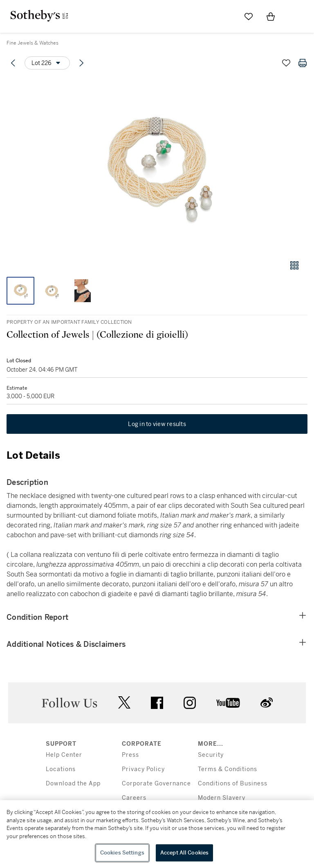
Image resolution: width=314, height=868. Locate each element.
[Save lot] (286, 63)
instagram (190, 703)
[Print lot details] (303, 63)
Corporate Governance (156, 784)
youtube (228, 703)
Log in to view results (157, 424)
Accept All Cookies (184, 853)
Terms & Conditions (228, 769)
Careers (134, 798)
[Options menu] (47, 63)
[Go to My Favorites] (249, 16)
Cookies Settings (122, 853)
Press (130, 755)
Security (211, 755)
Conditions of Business (233, 784)
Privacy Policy (143, 769)
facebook (157, 703)
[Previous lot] (13, 63)
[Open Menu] (293, 17)
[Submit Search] (227, 16)
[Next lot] (81, 63)
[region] (157, 834)
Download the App (73, 784)
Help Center (64, 755)
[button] (157, 165)
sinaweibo (267, 703)
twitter (124, 703)
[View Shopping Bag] (271, 16)
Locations (61, 769)
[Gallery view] (294, 265)
